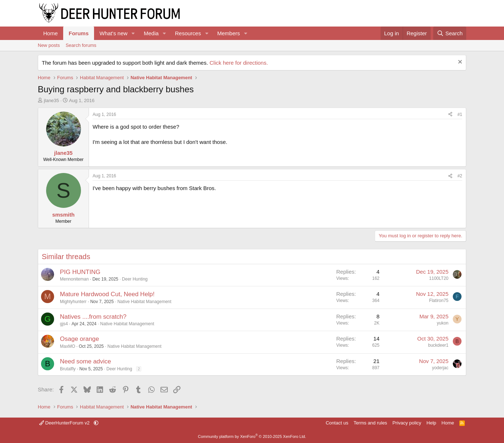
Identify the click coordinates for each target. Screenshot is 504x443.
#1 (460, 114)
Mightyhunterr (73, 302)
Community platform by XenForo (252, 436)
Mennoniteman (74, 279)
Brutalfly (68, 369)
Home (50, 33)
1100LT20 (439, 278)
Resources (188, 33)
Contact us (337, 423)
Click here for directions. (239, 63)
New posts (49, 45)
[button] (133, 33)
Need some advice (86, 361)
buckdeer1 (438, 345)
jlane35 (52, 100)
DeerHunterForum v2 (65, 423)
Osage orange (80, 339)
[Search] (450, 33)
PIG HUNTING (80, 272)
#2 (460, 176)
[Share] (450, 115)
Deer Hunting (135, 279)
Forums (79, 33)
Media (151, 33)
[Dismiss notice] (459, 63)
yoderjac (440, 368)
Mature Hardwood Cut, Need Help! (107, 294)
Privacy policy (407, 423)
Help (432, 423)
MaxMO (68, 346)
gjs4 (64, 324)
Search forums (81, 45)
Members (229, 33)
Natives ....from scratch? (93, 317)
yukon (443, 323)
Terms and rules (370, 423)
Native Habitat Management (144, 302)
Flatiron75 (439, 301)
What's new (113, 33)
